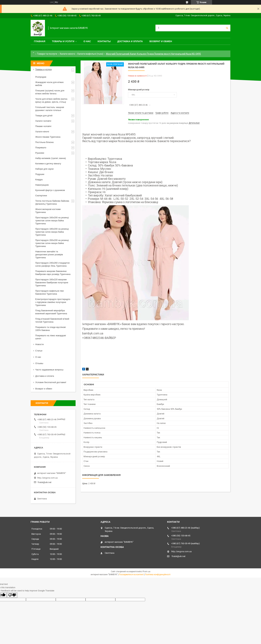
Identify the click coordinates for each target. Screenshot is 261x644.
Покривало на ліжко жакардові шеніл (51, 337)
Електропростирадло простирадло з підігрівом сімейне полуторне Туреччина (53, 302)
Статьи (39, 351)
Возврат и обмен (161, 41)
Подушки (40, 174)
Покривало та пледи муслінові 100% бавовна (51, 329)
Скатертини (41, 196)
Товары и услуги (63, 41)
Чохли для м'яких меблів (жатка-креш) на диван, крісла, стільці (52, 100)
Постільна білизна (44, 142)
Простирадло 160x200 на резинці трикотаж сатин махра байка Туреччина (52, 221)
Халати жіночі (67, 54)
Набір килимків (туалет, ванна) (51, 158)
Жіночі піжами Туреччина (48, 137)
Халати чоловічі (43, 121)
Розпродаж (41, 77)
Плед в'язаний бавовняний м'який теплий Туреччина (52, 320)
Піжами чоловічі (43, 126)
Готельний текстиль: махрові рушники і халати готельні (50, 109)
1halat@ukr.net (44, 482)
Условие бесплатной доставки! (51, 382)
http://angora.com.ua (47, 478)
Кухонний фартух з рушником (50, 190)
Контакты (104, 41)
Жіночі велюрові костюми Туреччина (48, 211)
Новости (39, 344)
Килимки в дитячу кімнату (48, 164)
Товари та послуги (47, 54)
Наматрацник (42, 185)
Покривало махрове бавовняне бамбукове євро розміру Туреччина (53, 273)
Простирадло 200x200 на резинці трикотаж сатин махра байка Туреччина (52, 243)
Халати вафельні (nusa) (90, 54)
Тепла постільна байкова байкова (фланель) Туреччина (52, 202)
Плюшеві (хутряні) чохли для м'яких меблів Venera (50, 92)
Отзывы (39, 363)
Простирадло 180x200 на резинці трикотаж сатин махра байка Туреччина (52, 232)
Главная (40, 41)
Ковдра (39, 180)
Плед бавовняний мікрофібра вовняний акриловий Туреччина (51, 312)
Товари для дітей (44, 116)
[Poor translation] (12, 595)
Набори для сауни (44, 169)
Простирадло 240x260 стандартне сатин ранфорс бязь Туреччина (52, 264)
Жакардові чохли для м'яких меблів (49, 84)
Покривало (41, 148)
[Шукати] (227, 28)
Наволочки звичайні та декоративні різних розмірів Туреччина (49, 255)
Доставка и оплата (130, 41)
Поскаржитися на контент (131, 575)
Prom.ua (146, 572)
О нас (87, 41)
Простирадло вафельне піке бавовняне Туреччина (50, 292)
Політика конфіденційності (158, 575)
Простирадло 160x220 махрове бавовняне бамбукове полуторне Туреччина (52, 283)
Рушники (40, 153)
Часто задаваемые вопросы (49, 370)
